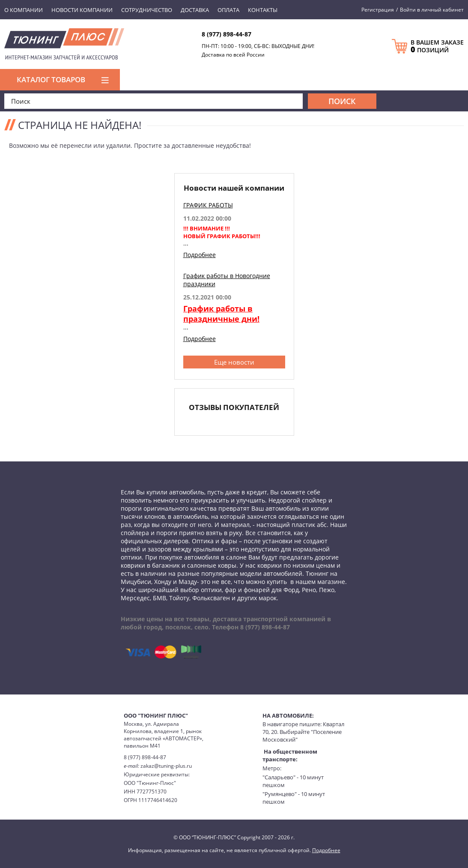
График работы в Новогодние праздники (227, 280)
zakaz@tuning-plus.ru (166, 766)
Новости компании (82, 10)
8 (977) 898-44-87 (227, 34)
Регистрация (378, 10)
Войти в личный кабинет (432, 10)
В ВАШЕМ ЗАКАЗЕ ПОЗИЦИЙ (437, 46)
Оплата (228, 10)
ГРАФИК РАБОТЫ (208, 205)
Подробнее (200, 255)
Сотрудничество (147, 10)
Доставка (195, 10)
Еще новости (234, 362)
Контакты (263, 10)
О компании (24, 10)
